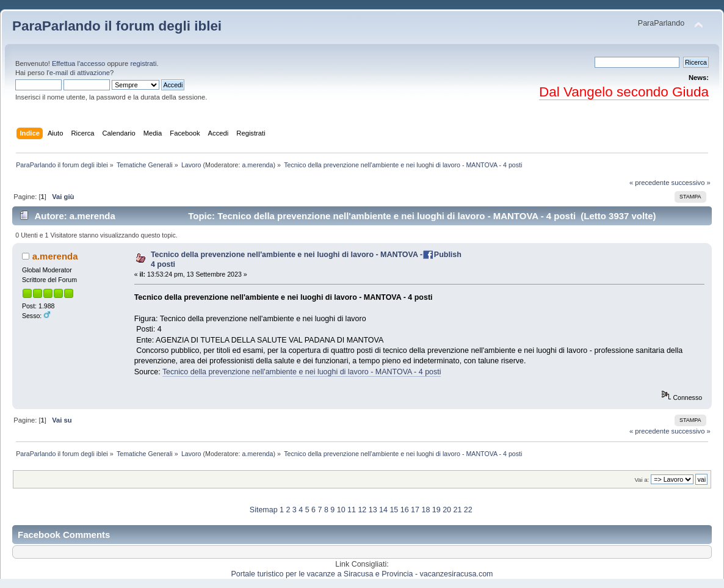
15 (394, 510)
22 (468, 510)
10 (341, 510)
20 (447, 510)
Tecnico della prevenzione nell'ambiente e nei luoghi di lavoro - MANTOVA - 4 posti (302, 372)
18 (425, 510)
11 (352, 510)
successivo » (691, 183)
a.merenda (257, 165)
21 (457, 510)
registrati (143, 64)
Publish (448, 255)
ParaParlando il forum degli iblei (117, 26)
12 (362, 510)
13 (373, 510)
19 (436, 510)
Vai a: (642, 480)
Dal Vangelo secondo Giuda (624, 92)
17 (415, 510)
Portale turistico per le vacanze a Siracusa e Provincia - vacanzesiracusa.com (362, 574)
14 (383, 510)
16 (405, 510)
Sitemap (264, 510)
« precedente (650, 183)
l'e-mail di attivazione (78, 73)
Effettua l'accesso (78, 64)
